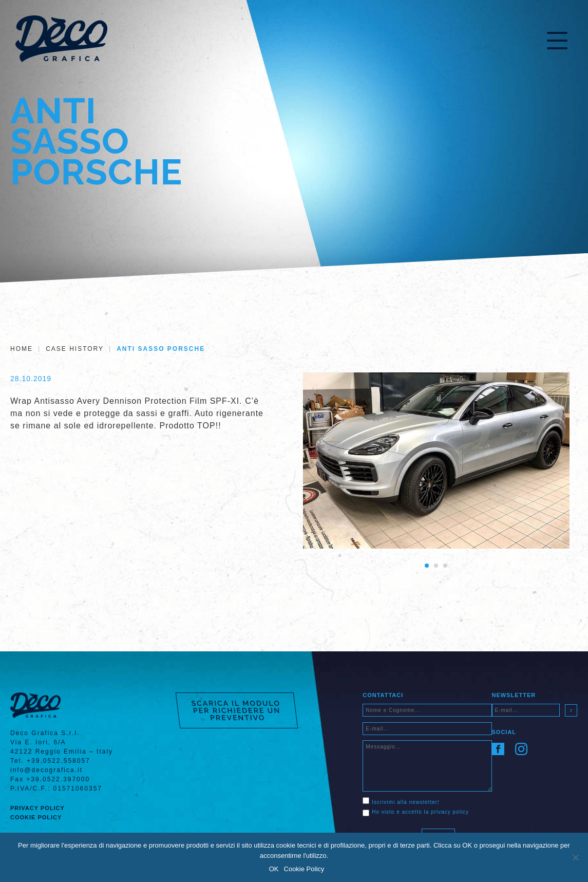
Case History (75, 349)
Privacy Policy (37, 808)
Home (22, 349)
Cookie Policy (36, 817)
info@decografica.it (46, 770)
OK (274, 869)
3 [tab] (445, 566)
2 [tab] (436, 566)
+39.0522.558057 (59, 761)
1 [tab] (427, 566)
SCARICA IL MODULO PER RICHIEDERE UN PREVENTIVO (236, 710)
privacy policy (450, 812)
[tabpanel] (436, 461)
